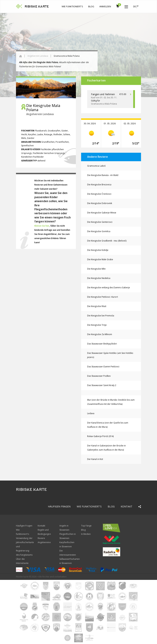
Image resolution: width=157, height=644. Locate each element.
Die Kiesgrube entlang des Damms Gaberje (109, 288)
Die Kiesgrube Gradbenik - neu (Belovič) (107, 241)
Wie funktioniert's (72, 6)
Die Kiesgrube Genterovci (100, 222)
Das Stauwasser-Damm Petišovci (103, 367)
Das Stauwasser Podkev (99, 376)
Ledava (91, 413)
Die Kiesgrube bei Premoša (101, 316)
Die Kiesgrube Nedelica (99, 278)
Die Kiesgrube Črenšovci (99, 194)
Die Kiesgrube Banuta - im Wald (103, 175)
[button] (126, 6)
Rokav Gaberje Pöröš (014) (100, 436)
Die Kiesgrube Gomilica (99, 231)
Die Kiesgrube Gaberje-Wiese (102, 213)
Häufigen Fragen (59, 506)
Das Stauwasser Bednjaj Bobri (102, 344)
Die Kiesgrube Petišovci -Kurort (103, 297)
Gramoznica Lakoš (96, 166)
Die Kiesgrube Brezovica (99, 185)
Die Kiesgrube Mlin (96, 269)
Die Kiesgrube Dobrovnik (100, 203)
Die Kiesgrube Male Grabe (100, 259)
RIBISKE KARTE (37, 7)
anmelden (105, 6)
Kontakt (127, 506)
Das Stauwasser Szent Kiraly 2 (102, 385)
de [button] (136, 7)
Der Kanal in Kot (95, 459)
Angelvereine (44, 542)
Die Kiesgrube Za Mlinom (100, 334)
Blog (91, 6)
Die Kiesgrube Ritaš (97, 306)
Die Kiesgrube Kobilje (98, 250)
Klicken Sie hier (42, 226)
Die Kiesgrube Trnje (97, 325)
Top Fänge (86, 526)
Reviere (41, 538)
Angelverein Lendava (38, 56)
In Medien (86, 534)
